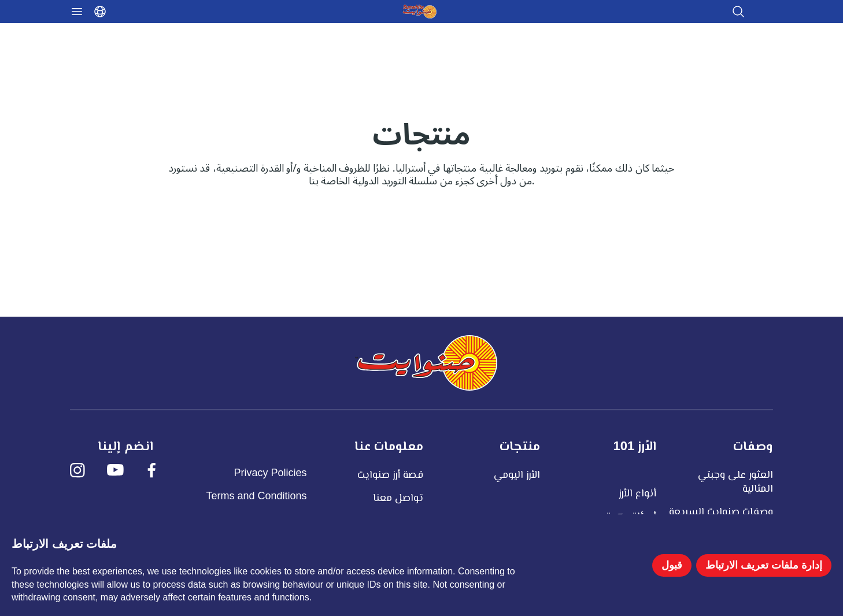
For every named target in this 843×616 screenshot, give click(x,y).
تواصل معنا (398, 498)
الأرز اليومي (517, 474)
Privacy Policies (271, 473)
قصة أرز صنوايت (390, 474)
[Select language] (100, 12)
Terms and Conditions (257, 496)
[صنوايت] (426, 363)
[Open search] (738, 12)
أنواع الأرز (637, 493)
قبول (672, 565)
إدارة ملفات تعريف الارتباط (764, 565)
